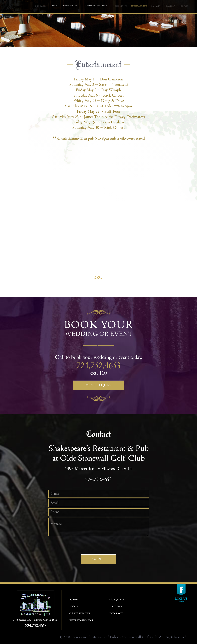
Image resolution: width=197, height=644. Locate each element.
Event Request (98, 385)
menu (74, 607)
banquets (156, 6)
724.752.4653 (99, 366)
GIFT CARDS (41, 6)
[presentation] (99, 544)
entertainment (81, 621)
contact (184, 6)
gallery (170, 6)
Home (73, 600)
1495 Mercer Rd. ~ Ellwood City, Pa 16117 (36, 620)
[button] (55, 8)
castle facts (120, 6)
